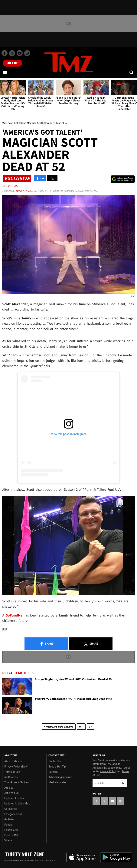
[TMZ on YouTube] (113, 801)
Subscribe (123, 783)
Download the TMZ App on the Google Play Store (116, 857)
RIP (81, 727)
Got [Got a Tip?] (13, 63)
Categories (11, 809)
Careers (53, 772)
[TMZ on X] (12, 53)
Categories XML (14, 814)
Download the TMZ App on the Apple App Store (82, 857)
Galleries (9, 819)
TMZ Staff (12, 186)
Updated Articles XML (17, 804)
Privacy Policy (108, 771)
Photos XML (11, 835)
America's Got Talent (58, 727)
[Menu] (5, 72)
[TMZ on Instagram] (27, 53)
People (8, 825)
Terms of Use (12, 772)
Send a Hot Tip (57, 767)
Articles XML (12, 793)
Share (46, 644)
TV (90, 727)
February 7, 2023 (24, 191)
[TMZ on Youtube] (20, 53)
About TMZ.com (14, 761)
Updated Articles (14, 798)
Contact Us (55, 761)
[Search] (132, 72)
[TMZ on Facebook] (5, 53)
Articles (9, 788)
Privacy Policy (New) (16, 767)
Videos (8, 840)
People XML (11, 830)
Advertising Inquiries (60, 777)
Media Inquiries (57, 782)
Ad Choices (11, 777)
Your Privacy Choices (17, 782)
